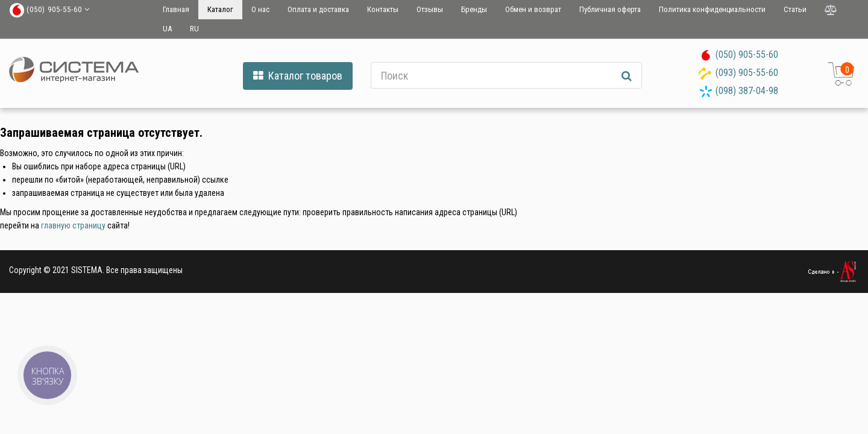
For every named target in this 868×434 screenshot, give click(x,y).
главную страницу (73, 225)
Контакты (383, 9)
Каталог (220, 9)
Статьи (795, 9)
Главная (176, 9)
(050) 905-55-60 (747, 55)
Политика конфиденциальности (712, 9)
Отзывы (430, 9)
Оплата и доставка (318, 9)
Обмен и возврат (533, 9)
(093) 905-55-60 (747, 73)
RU (194, 29)
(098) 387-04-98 (747, 91)
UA (167, 29)
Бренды (474, 9)
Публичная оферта (610, 9)
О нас (260, 9)
